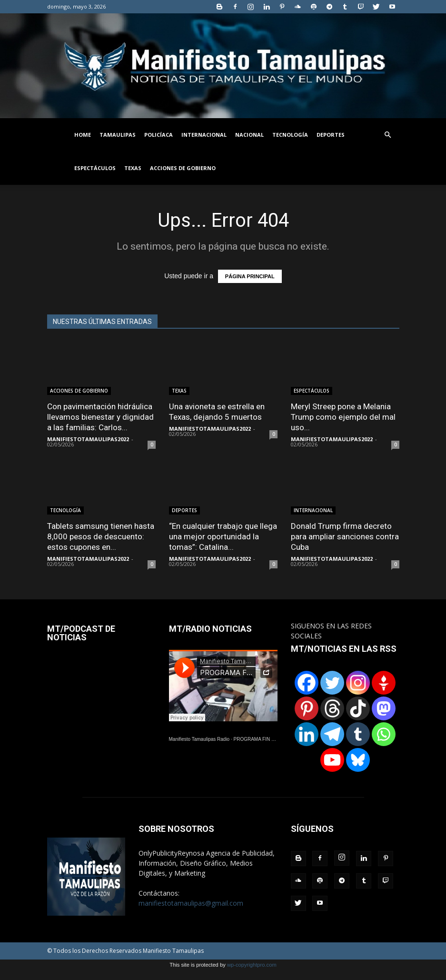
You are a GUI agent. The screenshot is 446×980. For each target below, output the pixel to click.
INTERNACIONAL (204, 135)
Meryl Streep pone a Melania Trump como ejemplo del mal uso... (343, 417)
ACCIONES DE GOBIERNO (183, 168)
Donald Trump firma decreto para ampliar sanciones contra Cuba (345, 536)
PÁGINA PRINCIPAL (250, 276)
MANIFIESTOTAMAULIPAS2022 (88, 439)
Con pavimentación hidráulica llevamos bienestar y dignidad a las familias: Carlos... (100, 417)
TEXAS (133, 168)
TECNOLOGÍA (290, 135)
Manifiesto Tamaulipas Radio (199, 739)
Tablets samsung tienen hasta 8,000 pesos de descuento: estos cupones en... (101, 536)
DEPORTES (331, 135)
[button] (388, 135)
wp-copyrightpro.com (252, 965)
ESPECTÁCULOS (95, 168)
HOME (83, 135)
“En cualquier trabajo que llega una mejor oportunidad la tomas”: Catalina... (223, 536)
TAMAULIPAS (118, 135)
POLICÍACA (159, 135)
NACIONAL (249, 135)
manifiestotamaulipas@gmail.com (191, 903)
